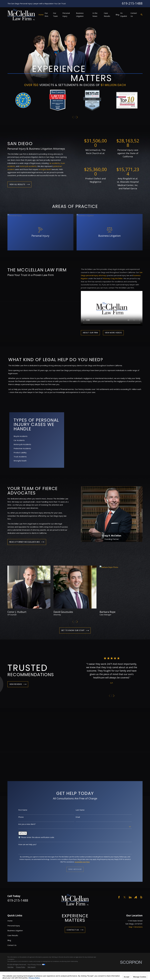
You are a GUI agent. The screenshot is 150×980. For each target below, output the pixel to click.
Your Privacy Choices (36, 965)
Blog (9, 940)
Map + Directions (136, 927)
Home (10, 921)
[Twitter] (125, 897)
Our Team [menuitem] (55, 15)
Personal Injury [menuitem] (66, 15)
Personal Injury (14, 926)
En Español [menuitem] (124, 15)
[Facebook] (119, 897)
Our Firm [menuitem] (46, 15)
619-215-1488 (132, 3)
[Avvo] (136, 897)
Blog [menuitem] (117, 15)
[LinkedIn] (130, 897)
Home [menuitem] (41, 15)
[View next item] (77, 117)
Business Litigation (15, 930)
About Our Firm (90, 333)
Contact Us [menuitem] (134, 15)
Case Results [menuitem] (107, 15)
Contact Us (75, 930)
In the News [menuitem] (95, 15)
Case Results (13, 935)
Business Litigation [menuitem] (80, 15)
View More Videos (113, 333)
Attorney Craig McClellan (113, 278)
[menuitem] (10, 967)
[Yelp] (141, 897)
